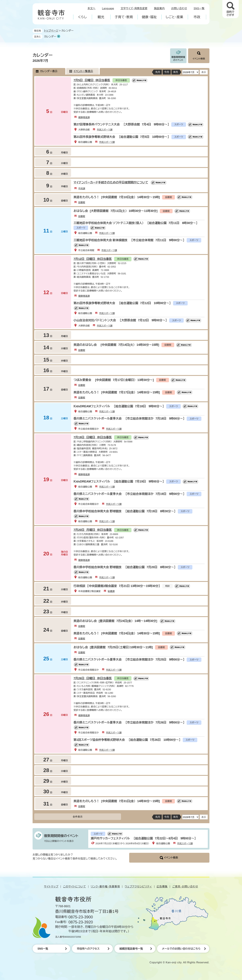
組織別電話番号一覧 (131, 949)
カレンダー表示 (49, 71)
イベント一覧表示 (83, 71)
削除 (59, 36)
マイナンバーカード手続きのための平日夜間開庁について (111, 182)
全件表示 (78, 817)
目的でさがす (230, 13)
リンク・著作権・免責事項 (105, 887)
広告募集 (162, 887)
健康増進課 (84, 117)
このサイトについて (74, 887)
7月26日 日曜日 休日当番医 (93, 678)
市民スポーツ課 (105, 130)
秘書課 (111, 591)
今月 (167, 72)
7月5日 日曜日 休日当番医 (92, 80)
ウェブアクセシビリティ (138, 887)
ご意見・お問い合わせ (185, 887)
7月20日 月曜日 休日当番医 (93, 530)
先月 (158, 72)
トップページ (51, 31)
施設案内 (159, 8)
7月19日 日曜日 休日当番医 (93, 437)
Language (108, 8)
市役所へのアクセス (88, 949)
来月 (176, 72)
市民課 (82, 189)
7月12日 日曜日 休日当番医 (93, 259)
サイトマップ (51, 887)
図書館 (82, 202)
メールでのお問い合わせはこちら (181, 949)
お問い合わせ (179, 8)
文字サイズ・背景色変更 (134, 8)
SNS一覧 (199, 8)
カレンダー (50, 37)
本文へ (91, 8)
